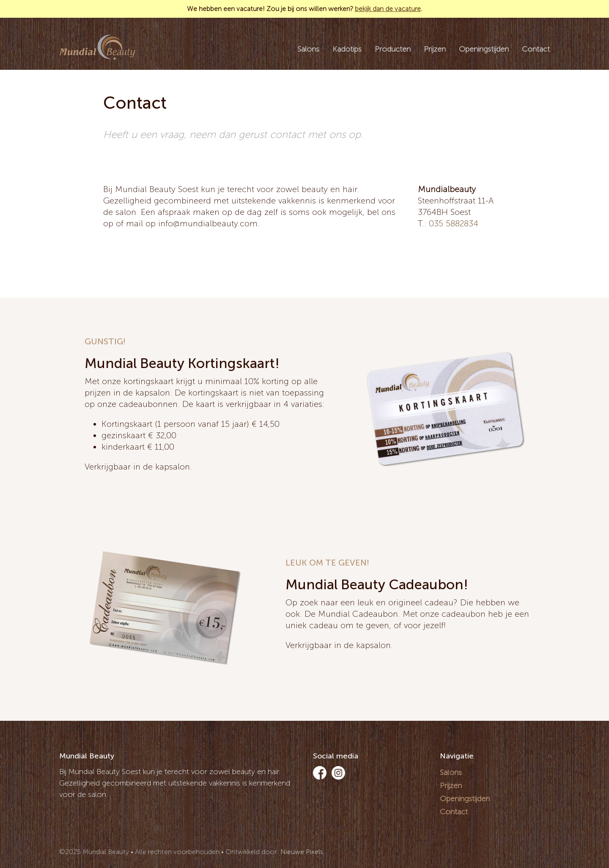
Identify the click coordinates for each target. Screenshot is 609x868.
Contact (536, 49)
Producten (393, 49)
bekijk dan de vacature (388, 9)
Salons (308, 49)
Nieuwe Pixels (302, 852)
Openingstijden (484, 49)
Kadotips (347, 49)
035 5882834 (454, 223)
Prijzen (435, 49)
